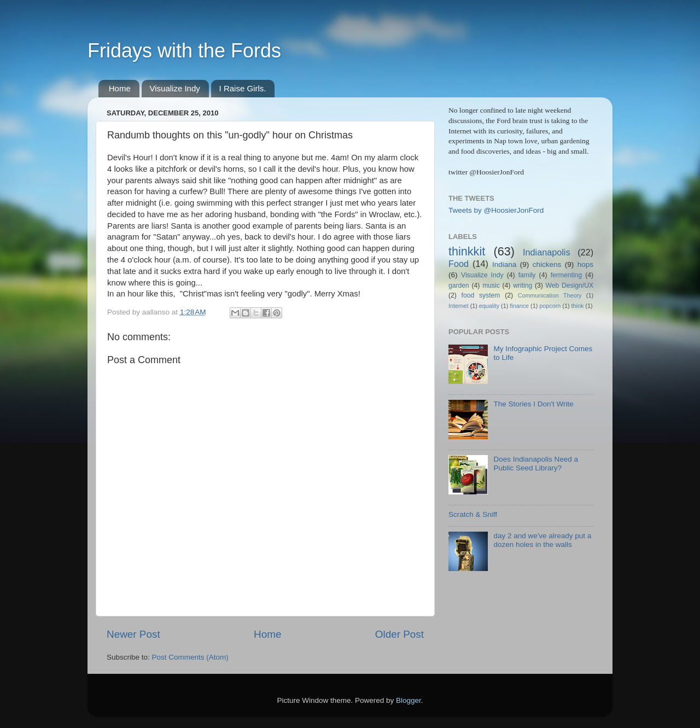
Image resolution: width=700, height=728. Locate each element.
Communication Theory (550, 295)
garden (459, 286)
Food (459, 264)
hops (585, 264)
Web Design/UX (570, 286)
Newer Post (133, 634)
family (527, 275)
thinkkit (467, 251)
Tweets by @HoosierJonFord (496, 210)
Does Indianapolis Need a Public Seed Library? (536, 464)
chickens (547, 264)
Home (120, 88)
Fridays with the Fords (184, 51)
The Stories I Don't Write (533, 404)
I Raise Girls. (243, 88)
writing (523, 286)
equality (489, 306)
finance (519, 306)
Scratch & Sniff (473, 514)
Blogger (409, 700)
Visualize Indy (175, 88)
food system (481, 295)
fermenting (566, 275)
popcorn (550, 306)
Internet (459, 306)
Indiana (504, 264)
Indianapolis (546, 252)
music (491, 286)
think (578, 306)
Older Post (399, 634)
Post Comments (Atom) (190, 657)
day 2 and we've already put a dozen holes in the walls (542, 540)
